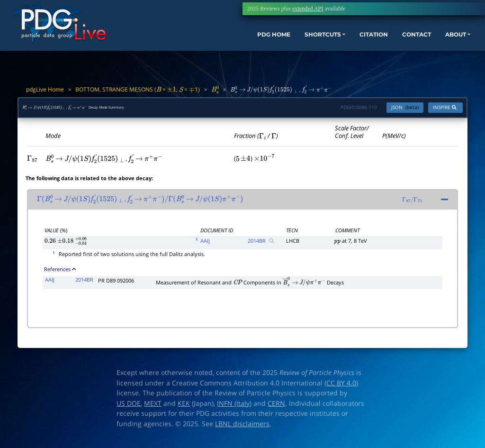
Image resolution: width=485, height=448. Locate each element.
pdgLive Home (45, 89)
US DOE (129, 408)
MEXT (153, 408)
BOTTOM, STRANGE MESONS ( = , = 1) (138, 89)
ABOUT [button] (445, 41)
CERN (276, 408)
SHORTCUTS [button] (290, 41)
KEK (184, 408)
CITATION (350, 41)
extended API (308, 9)
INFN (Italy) (234, 408)
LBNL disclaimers (242, 429)
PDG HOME (232, 41)
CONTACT (400, 41)
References (60, 274)
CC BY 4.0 (341, 388)
